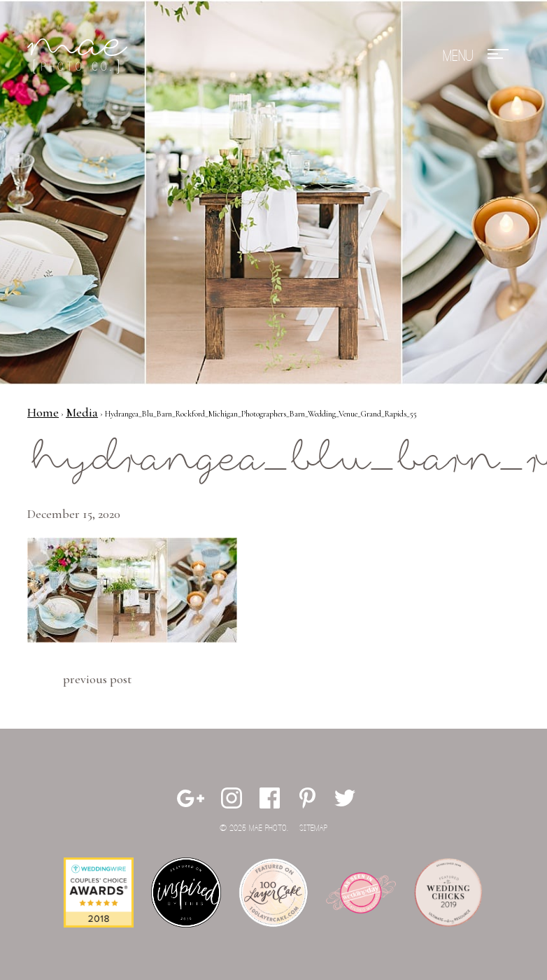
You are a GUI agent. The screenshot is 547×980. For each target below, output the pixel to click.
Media (82, 412)
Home (43, 412)
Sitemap (313, 828)
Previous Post (97, 679)
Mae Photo (80, 56)
